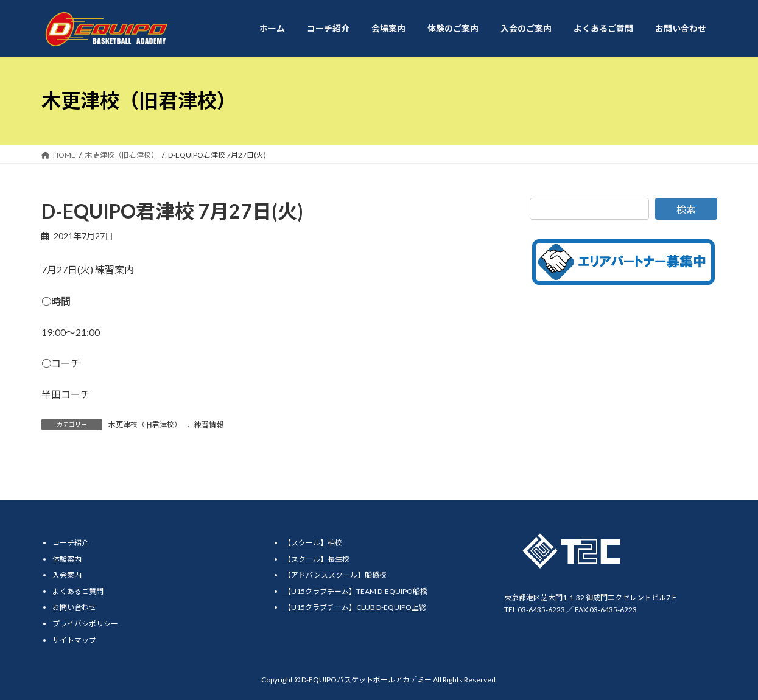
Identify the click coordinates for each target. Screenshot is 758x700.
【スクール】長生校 (317, 558)
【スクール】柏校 (313, 543)
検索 (686, 209)
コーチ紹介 (71, 543)
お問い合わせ (74, 607)
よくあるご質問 (78, 591)
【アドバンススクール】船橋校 (335, 575)
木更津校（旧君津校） (145, 425)
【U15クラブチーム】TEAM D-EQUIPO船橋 (356, 591)
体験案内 (67, 558)
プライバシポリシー (85, 623)
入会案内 (67, 575)
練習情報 (209, 425)
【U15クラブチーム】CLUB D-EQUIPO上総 (355, 607)
